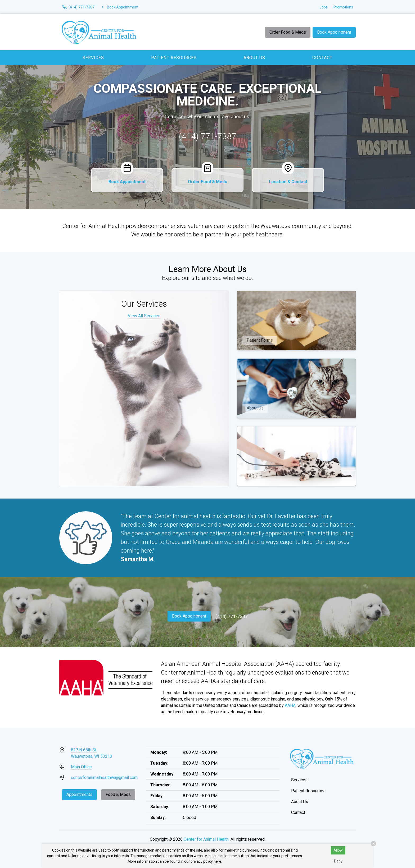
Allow (338, 850)
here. (218, 861)
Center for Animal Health (206, 839)
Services (93, 58)
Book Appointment (334, 32)
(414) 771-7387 (208, 136)
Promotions (343, 7)
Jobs (324, 7)
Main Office (81, 767)
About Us (254, 58)
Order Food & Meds (288, 32)
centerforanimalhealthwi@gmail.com (104, 777)
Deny (338, 861)
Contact (322, 58)
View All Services (144, 316)
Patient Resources (174, 58)
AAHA (290, 705)
